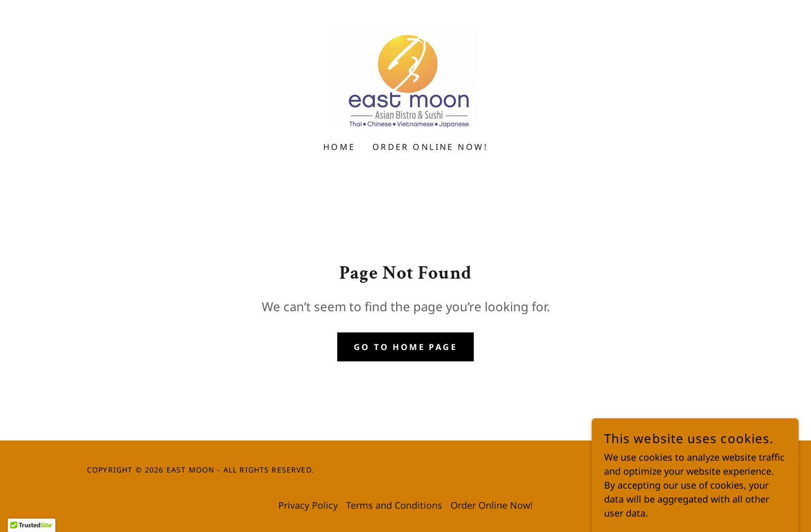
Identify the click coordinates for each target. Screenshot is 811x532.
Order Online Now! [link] (430, 147)
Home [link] (340, 147)
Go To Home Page (405, 347)
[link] (405, 78)
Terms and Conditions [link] (394, 505)
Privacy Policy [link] (308, 505)
